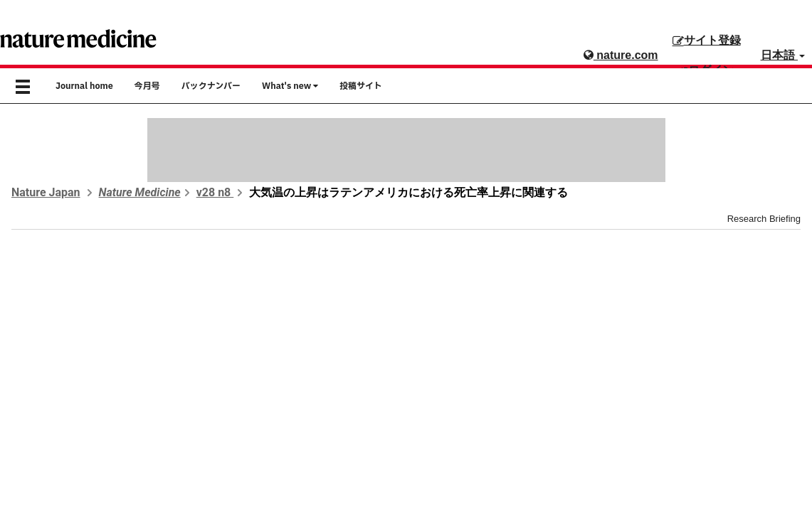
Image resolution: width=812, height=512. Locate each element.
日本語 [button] (783, 55)
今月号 (147, 86)
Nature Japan (46, 192)
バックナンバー (211, 86)
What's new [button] (290, 86)
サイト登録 (707, 40)
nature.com (621, 55)
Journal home (84, 86)
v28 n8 (215, 192)
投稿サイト (361, 86)
